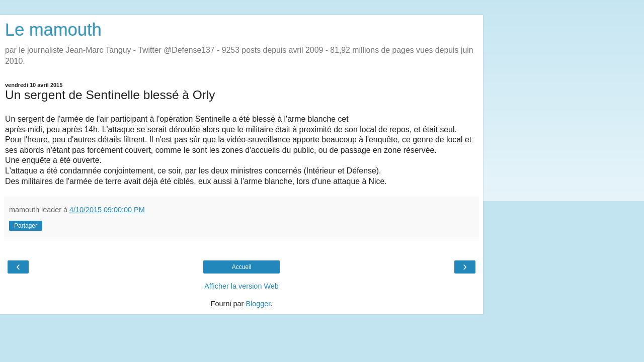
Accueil (242, 267)
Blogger (258, 304)
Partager (26, 226)
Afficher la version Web (241, 286)
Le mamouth (53, 30)
